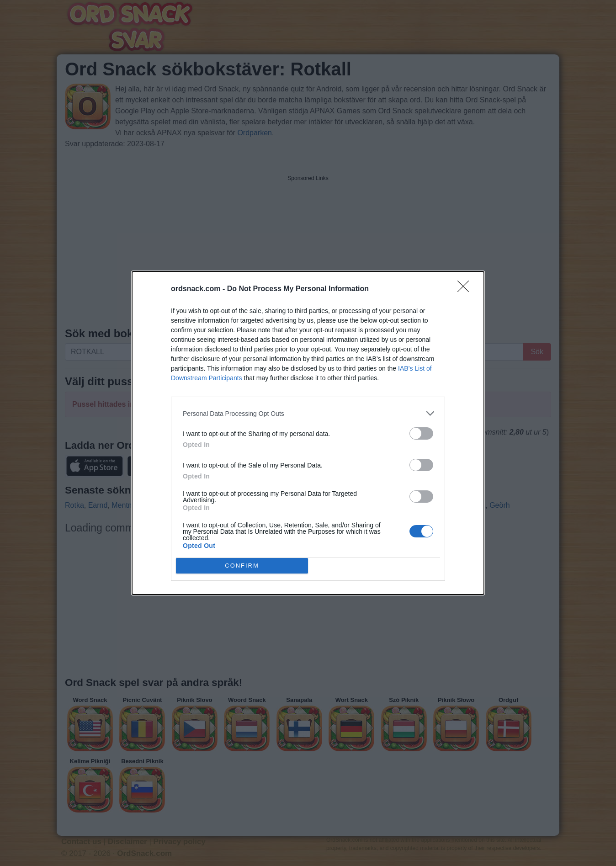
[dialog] (308, 433)
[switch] (421, 433)
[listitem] (308, 413)
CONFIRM (242, 566)
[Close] (466, 289)
